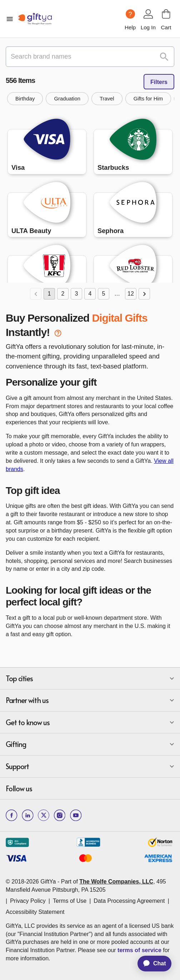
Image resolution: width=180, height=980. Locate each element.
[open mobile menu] (10, 19)
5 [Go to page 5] (104, 294)
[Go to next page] (144, 294)
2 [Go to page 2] (63, 294)
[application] (151, 964)
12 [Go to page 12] (131, 294)
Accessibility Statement (35, 912)
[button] (25, 99)
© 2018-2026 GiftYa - (32, 882)
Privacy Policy (28, 901)
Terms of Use (70, 901)
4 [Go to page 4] (90, 294)
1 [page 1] (49, 294)
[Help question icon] (130, 14)
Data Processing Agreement (129, 901)
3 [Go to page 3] (76, 294)
